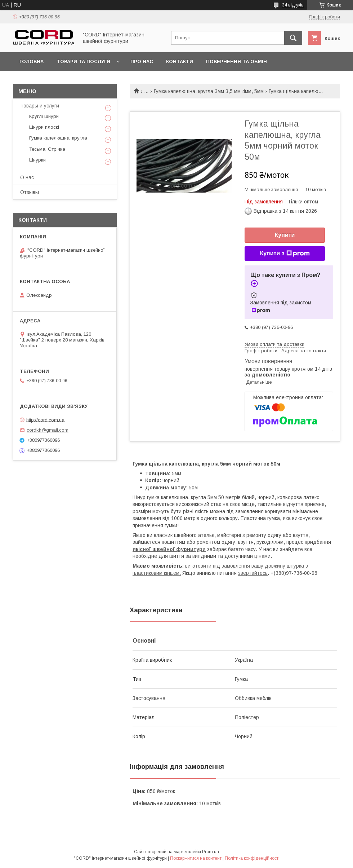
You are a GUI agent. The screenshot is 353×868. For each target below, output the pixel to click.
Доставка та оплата (48, 80)
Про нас (142, 61)
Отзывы (30, 192)
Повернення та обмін (236, 61)
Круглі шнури (44, 116)
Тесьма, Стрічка (47, 149)
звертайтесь (253, 573)
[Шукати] (293, 38)
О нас (27, 177)
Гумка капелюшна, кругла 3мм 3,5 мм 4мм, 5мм (209, 91)
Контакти (180, 61)
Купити (285, 235)
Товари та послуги (83, 61)
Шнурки (37, 160)
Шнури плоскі (44, 127)
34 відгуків (293, 5)
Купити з (285, 254)
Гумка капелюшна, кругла (58, 138)
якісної (142, 549)
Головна (32, 61)
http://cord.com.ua (45, 420)
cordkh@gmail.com (48, 430)
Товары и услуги (40, 106)
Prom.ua (211, 852)
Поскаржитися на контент (196, 858)
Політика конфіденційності (252, 858)
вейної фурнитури (181, 549)
